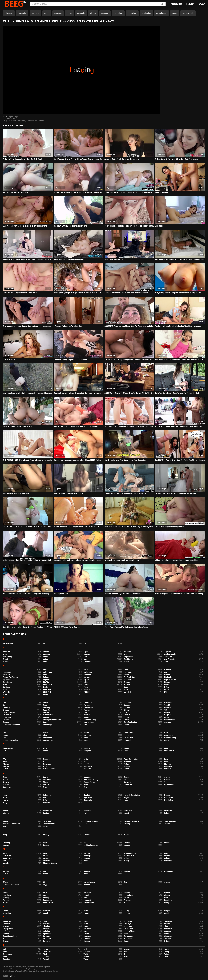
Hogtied (127, 798)
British (167, 689)
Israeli (126, 813)
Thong (167, 952)
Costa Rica (7, 717)
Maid (166, 853)
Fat (44, 762)
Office (5, 882)
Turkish (46, 959)
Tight (86, 954)
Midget (127, 858)
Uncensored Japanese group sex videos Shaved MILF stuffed (77, 460)
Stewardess (128, 936)
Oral (126, 882)
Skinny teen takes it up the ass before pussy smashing (176, 560)
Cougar (46, 717)
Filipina (93, 13)
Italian (167, 813)
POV (45, 893)
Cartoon (46, 705)
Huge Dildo (132, 13)
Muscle (6, 863)
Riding (126, 911)
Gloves (46, 782)
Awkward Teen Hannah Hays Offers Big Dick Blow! (22, 159)
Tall (4, 949)
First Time (88, 764)
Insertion (87, 811)
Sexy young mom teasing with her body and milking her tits (178, 293)
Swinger (87, 941)
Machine (87, 853)
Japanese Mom (170, 821)
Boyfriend (47, 689)
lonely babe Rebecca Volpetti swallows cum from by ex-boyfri (128, 192)
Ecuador (46, 748)
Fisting (127, 764)
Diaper (5, 735)
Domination (146, 13)
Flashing (168, 764)
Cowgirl (167, 717)
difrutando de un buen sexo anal (15, 192)
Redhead (47, 911)
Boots (86, 687)
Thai (126, 952)
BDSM (86, 670)
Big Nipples (7, 682)
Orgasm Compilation (11, 885)
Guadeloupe (169, 784)
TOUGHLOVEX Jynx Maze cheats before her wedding (176, 493)
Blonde (86, 685)
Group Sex (128, 784)
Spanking (47, 934)
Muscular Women (50, 863)
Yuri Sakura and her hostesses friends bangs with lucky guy (26, 594)
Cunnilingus (48, 725)
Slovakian (87, 929)
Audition (6, 662)
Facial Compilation (131, 759)
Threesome (7, 954)
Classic (127, 710)
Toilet (166, 954)
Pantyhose (7, 895)
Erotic (5, 751)
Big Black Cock (130, 677)
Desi (166, 733)
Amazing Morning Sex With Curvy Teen (69, 259)
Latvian (41, 121)
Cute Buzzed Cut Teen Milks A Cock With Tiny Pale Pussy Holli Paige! (129, 527)
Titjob (126, 954)
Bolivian (167, 685)
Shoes (86, 926)
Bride (126, 689)
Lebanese (7, 845)
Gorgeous (128, 782)
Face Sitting (48, 759)
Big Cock (127, 680)
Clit (166, 710)
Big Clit (86, 680)
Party (45, 895)
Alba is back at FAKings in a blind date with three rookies (76, 426)
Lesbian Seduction (91, 845)
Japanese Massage (131, 821)
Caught (167, 705)
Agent (86, 652)
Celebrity (6, 707)
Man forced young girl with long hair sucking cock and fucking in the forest (28, 393)
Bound (5, 689)
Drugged (127, 740)
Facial (86, 759)
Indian (5, 811)
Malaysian (7, 856)
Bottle (167, 687)
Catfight (127, 705)
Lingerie (127, 845)
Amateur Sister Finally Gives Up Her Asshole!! (122, 159)
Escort (46, 751)
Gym (45, 787)
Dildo (45, 735)
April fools (159, 226)
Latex (45, 843)
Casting (87, 705)
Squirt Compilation (10, 936)
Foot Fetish (88, 766)
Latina (86, 843)
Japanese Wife (49, 824)
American (87, 654)
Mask (45, 856)
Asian (45, 659)
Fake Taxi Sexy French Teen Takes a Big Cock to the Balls (177, 393)
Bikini (86, 682)
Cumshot (168, 722)
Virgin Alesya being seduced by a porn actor (20, 293)
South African (129, 931)
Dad (4, 733)
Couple (86, 717)
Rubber (86, 913)
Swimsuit (47, 941)
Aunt (45, 662)
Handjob (87, 795)
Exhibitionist (169, 751)
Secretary (168, 921)
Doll (4, 738)
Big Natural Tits (170, 680)
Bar (166, 672)
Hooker (6, 800)
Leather (167, 843)
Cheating (47, 707)
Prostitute (168, 900)
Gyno (86, 787)
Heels (5, 798)
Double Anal (129, 738)
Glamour (127, 780)
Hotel (45, 800)
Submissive (128, 939)
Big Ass (87, 677)
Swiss (126, 941)
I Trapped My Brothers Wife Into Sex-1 (69, 326)
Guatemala (7, 787)
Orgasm (167, 882)
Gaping (127, 777)
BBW (45, 670)
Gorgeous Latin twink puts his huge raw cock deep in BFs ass (77, 560)
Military (167, 858)
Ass (85, 659)
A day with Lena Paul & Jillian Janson (17, 426)
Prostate (127, 900)
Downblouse (48, 740)
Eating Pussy (8, 748)
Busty (45, 694)
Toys (126, 957)
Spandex (168, 931)
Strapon (6, 939)
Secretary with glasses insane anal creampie (71, 226)
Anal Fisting (8, 657)
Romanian (7, 913)
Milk (5, 861)
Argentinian (128, 657)
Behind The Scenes (10, 677)
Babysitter (168, 670)
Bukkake (87, 692)
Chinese (167, 707)
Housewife (22, 13)
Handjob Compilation (132, 795)
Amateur (47, 654)
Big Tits (46, 682)
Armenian (168, 657)
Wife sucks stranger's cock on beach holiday (122, 560)
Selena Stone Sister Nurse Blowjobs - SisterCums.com (176, 159)
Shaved (167, 924)
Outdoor (87, 885)
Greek (86, 784)
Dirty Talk (87, 735)
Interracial (168, 811)
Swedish (6, 941)
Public (5, 903)
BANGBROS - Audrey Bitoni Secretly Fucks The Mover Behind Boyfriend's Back (180, 460)
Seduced (6, 924)
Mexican (87, 858)
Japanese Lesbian (91, 821)
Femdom (127, 762)
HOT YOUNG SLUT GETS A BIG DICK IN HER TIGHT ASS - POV (27, 527)
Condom (87, 715)
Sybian (167, 941)
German (167, 777)
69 (85, 644)
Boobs (46, 687)
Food (45, 766)
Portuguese (48, 900)
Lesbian (46, 845)
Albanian (127, 652)
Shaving (6, 926)
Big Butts (35, 13)
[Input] (98, 4)
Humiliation (169, 800)
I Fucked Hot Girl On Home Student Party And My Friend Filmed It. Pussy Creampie (180, 259)
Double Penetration (10, 740)
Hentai (46, 798)
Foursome (168, 766)
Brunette (6, 692)
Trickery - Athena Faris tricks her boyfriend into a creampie (178, 326)
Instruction (128, 811)
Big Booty (9, 13)
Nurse (45, 874)
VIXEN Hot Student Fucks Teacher (67, 627)
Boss (126, 687)
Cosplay (167, 715)
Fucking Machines (50, 769)
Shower (167, 926)
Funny (126, 769)
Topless (46, 957)
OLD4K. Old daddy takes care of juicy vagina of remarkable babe (79, 192)
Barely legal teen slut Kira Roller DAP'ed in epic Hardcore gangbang (129, 226)
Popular (190, 4)
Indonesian (47, 811)
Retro (86, 911)
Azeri (166, 662)
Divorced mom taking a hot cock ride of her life (123, 594)
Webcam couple (161, 192)
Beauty (167, 675)
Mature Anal (8, 858)
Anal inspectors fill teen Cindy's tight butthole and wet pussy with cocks (28, 326)
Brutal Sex (47, 692)
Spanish (6, 934)
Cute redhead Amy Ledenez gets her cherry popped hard (25, 226)
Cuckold (6, 722)
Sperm (86, 934)
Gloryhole (7, 782)
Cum (45, 722)
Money (127, 861)
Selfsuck (47, 924)
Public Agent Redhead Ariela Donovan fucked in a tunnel (126, 627)
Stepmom (87, 936)
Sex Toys (127, 924)
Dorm (86, 738)
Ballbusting (88, 672)
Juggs (46, 826)
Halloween (47, 795)
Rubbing (127, 913)
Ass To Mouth (170, 659)
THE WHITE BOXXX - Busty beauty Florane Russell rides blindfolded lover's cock (28, 460)
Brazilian (87, 689)
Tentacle (87, 952)
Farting (6, 762)
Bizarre (167, 682)
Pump (126, 903)
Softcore (6, 931)
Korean (127, 835)
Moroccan (168, 861)
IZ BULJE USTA (9, 360)
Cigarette (47, 710)
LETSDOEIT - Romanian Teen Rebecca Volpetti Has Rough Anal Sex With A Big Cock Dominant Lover (129, 426)
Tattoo (46, 949)
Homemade (169, 798)
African (46, 652)
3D (44, 644)
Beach (126, 675)
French (6, 769)
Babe (126, 670)
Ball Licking (48, 672)
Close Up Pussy (9, 712)
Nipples (127, 871)
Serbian (87, 924)
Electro (127, 748)
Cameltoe (128, 703)
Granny (46, 784)
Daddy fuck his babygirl (114, 259)
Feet (85, 762)
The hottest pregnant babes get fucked (170, 527)
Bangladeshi (129, 672)
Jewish (167, 824)
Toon (5, 957)
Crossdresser (161, 13)
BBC (5, 670)
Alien (5, 654)
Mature (167, 856)
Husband (47, 803)
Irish (85, 813)
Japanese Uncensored (12, 824)
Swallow (167, 939)
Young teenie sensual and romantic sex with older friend (126, 293)
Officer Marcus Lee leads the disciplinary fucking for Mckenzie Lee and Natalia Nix (180, 426)
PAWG (5, 893)
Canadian (168, 703)
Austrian (127, 662)
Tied (45, 954)
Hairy (5, 795)
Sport (126, 934)
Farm (166, 759)
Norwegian (168, 871)
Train (166, 957)
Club (85, 712)
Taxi (85, 949)
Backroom (7, 672)
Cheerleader (88, 707)
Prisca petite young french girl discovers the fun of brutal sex (77, 293)
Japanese (47, 821)
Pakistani (87, 893)
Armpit (6, 659)
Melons (46, 858)
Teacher (127, 949)
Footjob (127, 766)
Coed (126, 712)
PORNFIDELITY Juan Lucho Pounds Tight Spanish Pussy (126, 493)
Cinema (87, 710)
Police (86, 898)
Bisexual (127, 682)
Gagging (6, 777)
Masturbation (129, 856)
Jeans (86, 824)
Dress (86, 740)
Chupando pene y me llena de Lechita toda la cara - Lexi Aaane (78, 393)
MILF (5, 853)
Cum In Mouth (188, 13)
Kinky (5, 835)
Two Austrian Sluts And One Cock (16, 493)
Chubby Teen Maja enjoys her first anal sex (70, 360)
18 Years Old (32, 121)
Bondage (6, 687)
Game (45, 777)
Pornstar (6, 900)
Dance (46, 733)
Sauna (86, 921)
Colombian (7, 715)
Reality (6, 911)
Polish (126, 898)
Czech (126, 725)
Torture (86, 957)
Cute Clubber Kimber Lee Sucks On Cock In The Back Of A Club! (28, 627)
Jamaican (7, 821)
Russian (167, 913)
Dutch (167, 740)
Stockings (168, 936)
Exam (126, 751)
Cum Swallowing (130, 722)
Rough (46, 913)
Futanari (167, 769)
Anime (46, 657)
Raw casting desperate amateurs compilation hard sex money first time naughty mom (180, 594)
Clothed (46, 712)
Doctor (127, 735)
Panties (167, 893)
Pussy (167, 903)
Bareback (7, 675)
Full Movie (88, 769)
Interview (105, 13)
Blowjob (127, 685)
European (87, 751)
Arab (85, 657)
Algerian (167, 652)
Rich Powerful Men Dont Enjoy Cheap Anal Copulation (125, 460)
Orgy (45, 885)
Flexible (6, 766)
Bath (45, 675)
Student (87, 939)
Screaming (128, 921)
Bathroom (87, 675)
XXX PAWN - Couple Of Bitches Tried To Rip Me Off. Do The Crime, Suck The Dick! (129, 393)
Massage (58, 13)
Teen (5, 952)
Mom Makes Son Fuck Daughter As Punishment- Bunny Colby (27, 259)
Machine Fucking (131, 853)
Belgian (46, 677)
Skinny (46, 929)
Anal (14, 121)
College (167, 712)
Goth (166, 782)
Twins (86, 959)
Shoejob (46, 926)
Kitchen (87, 835)
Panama (127, 893)
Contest (127, 715)
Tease (167, 949)
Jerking (127, 824)
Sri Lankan (118, 13)
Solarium (47, 931)
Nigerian (87, 871)
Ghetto (5, 780)
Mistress (47, 861)
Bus (166, 692)
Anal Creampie (170, 654)
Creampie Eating (90, 720)
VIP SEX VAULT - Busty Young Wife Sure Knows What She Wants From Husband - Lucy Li (129, 360)
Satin (45, 921)
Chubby (6, 710)
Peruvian (87, 895)
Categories (177, 4)
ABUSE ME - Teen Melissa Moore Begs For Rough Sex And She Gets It (129, 326)
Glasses (167, 780)
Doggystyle (169, 735)
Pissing (46, 898)
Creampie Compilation (52, 720)
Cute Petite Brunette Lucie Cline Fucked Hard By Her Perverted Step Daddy (180, 360)
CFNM (175, 13)
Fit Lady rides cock (61, 594)
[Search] (162, 4)
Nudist (5, 874)
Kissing (46, 835)
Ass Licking (128, 659)
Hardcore (21, 121)
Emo (166, 748)
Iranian (46, 813)
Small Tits (168, 929)
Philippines (128, 895)
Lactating (6, 843)
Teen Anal (47, 952)
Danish (86, 733)
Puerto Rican (48, 903)
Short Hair (128, 926)
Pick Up (167, 895)
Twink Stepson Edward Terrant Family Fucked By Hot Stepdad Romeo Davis (28, 560)
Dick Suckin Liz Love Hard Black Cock (68, 493)
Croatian (127, 720)
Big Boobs (168, 677)
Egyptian (87, 748)
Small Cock (128, 929)
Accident (6, 652)
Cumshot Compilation (11, 725)
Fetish (167, 762)
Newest (201, 4)
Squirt (69, 13)
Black (5, 685)
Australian (88, 662)
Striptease (47, 939)
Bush (5, 694)
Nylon (47, 13)
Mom (86, 861)
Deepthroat (128, 733)
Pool (166, 898)
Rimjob (167, 911)
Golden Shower (90, 782)
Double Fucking (170, 738)
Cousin (127, 717)
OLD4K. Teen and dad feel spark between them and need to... (77, 527)
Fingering (47, 764)
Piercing (6, 898)
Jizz (4, 826)
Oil (44, 882)
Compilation (48, 715)
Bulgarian (128, 692)
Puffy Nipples (89, 903)
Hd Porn (12, 976)
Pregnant (87, 900)
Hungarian (7, 803)
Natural (6, 871)
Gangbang (88, 777)
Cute (85, 725)
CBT (5, 703)
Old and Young (89, 882)
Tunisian (6, 959)
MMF (45, 853)
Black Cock (48, 685)
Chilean (127, 707)
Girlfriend (47, 780)
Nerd (45, 871)
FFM (5, 759)
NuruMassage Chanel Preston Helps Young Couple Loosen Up (78, 159)
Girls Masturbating (91, 780)
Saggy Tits (7, 921)
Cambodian (88, 703)
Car (4, 705)
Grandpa (6, 784)
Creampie (81, 13)
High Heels (88, 798)
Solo (85, 931)
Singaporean (8, 929)
